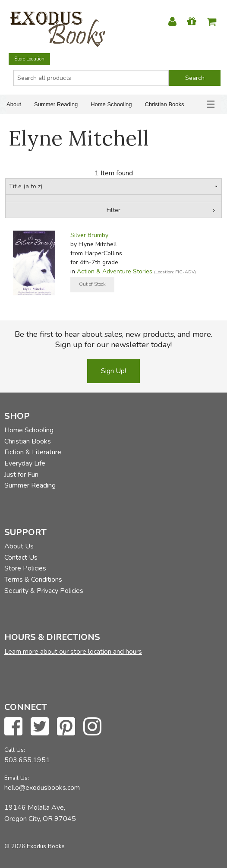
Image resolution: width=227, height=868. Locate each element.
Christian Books (165, 104)
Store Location (29, 59)
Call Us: (15, 750)
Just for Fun (21, 475)
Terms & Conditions (33, 580)
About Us (19, 546)
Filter (113, 210)
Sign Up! (113, 371)
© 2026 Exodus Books (35, 846)
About (14, 104)
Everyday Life (25, 463)
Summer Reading (56, 104)
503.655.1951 (27, 760)
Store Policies (25, 568)
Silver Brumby (89, 235)
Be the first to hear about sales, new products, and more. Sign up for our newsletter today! (113, 339)
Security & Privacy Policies (44, 591)
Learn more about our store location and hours (73, 652)
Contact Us (21, 558)
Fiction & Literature (33, 452)
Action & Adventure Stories (115, 271)
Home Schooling (111, 104)
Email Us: (17, 778)
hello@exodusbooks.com (42, 788)
